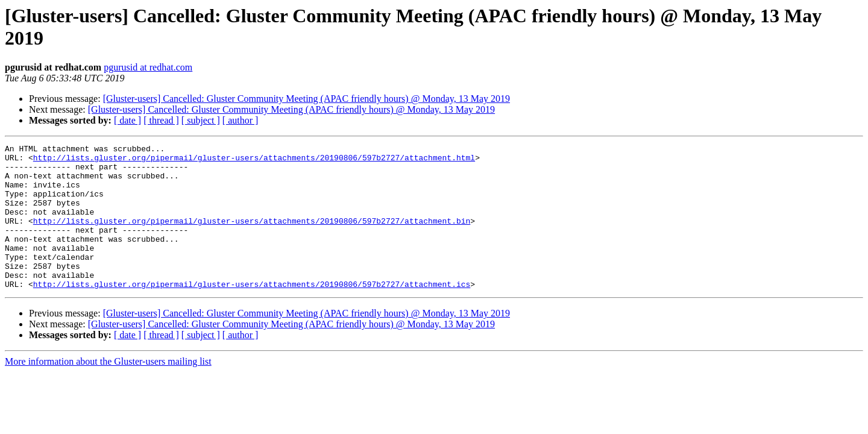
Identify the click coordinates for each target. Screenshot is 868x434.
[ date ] (127, 120)
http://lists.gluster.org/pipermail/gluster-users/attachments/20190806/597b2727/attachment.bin (252, 237)
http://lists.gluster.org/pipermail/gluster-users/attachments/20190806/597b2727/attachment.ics (252, 313)
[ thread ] (161, 120)
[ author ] (241, 120)
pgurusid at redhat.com (148, 67)
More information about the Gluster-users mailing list (108, 390)
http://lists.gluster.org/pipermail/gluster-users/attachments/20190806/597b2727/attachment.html (254, 161)
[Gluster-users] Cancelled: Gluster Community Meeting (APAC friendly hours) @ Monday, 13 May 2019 (307, 99)
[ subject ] (201, 120)
